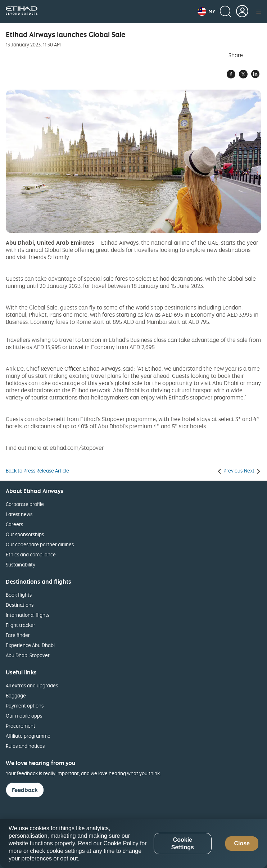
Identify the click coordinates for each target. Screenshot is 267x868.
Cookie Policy (121, 843)
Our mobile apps (24, 716)
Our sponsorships (25, 534)
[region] (133, 843)
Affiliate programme (28, 736)
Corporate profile (25, 504)
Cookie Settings (183, 844)
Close (242, 843)
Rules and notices (25, 746)
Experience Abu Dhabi (30, 645)
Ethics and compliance (31, 554)
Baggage (16, 695)
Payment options (25, 706)
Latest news (19, 514)
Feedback (25, 790)
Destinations (20, 605)
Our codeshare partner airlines (40, 544)
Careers (14, 524)
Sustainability (21, 564)
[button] (206, 12)
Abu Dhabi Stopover (28, 655)
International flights (28, 615)
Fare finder (18, 635)
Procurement (21, 726)
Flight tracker (21, 625)
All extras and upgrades (32, 685)
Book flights (19, 595)
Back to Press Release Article (37, 471)
